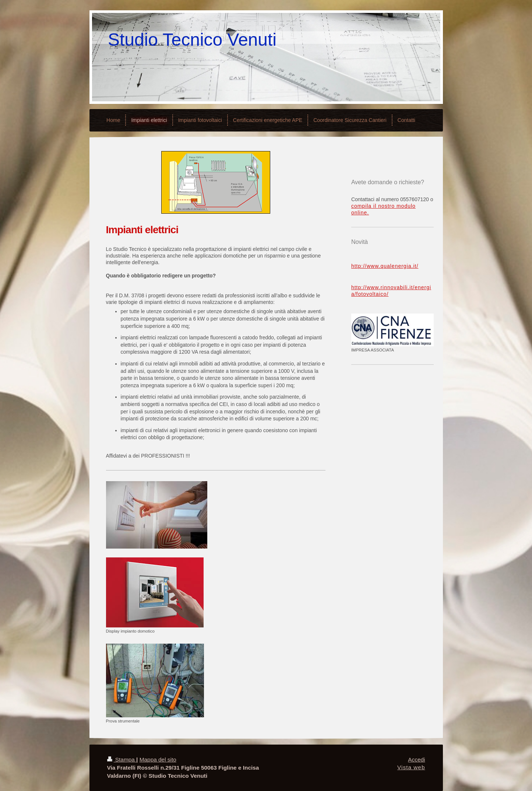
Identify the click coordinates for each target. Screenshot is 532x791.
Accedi (416, 759)
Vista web (411, 767)
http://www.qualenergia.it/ (385, 266)
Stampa (122, 759)
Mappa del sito (158, 759)
